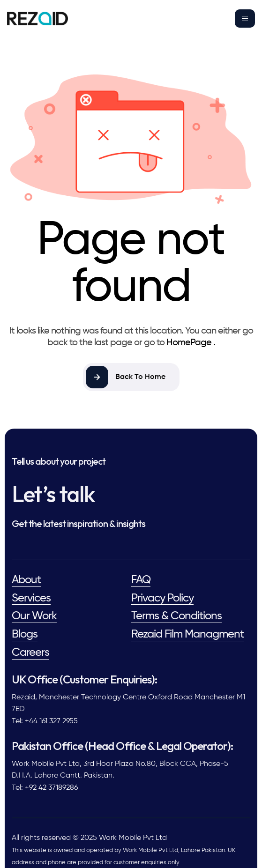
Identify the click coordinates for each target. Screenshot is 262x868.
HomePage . (191, 343)
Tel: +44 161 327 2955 (45, 721)
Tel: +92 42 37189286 (45, 788)
